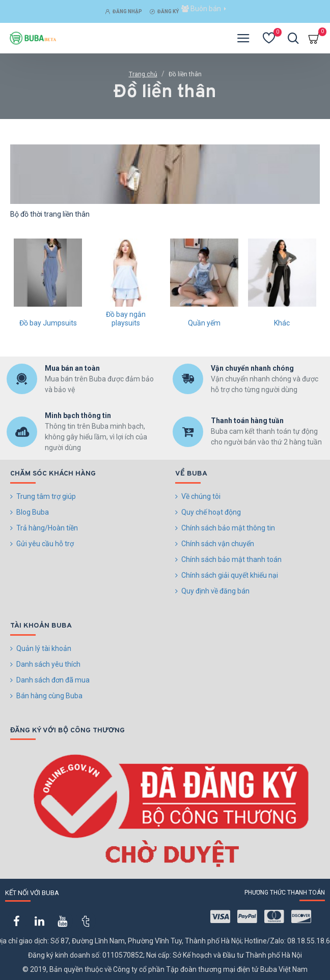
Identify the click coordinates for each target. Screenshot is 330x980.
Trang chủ (143, 74)
